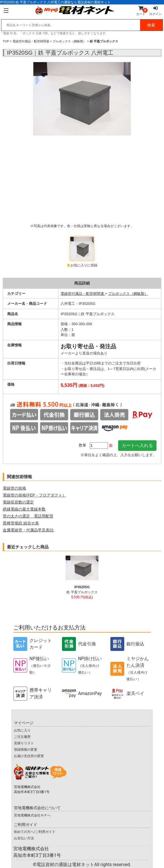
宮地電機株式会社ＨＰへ (32, 815)
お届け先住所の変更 (29, 756)
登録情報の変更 (26, 750)
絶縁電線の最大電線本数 (24, 509)
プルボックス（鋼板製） (69, 41)
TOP (6, 41)
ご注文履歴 (22, 737)
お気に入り (22, 730)
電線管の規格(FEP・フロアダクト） (34, 495)
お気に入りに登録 (84, 265)
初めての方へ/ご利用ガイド (35, 832)
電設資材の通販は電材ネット (84, 865)
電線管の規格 (14, 488)
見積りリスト (24, 743)
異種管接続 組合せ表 (21, 523)
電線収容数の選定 (18, 502)
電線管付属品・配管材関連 (31, 41)
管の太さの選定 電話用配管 (28, 516)
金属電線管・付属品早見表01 (28, 530)
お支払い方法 (24, 838)
